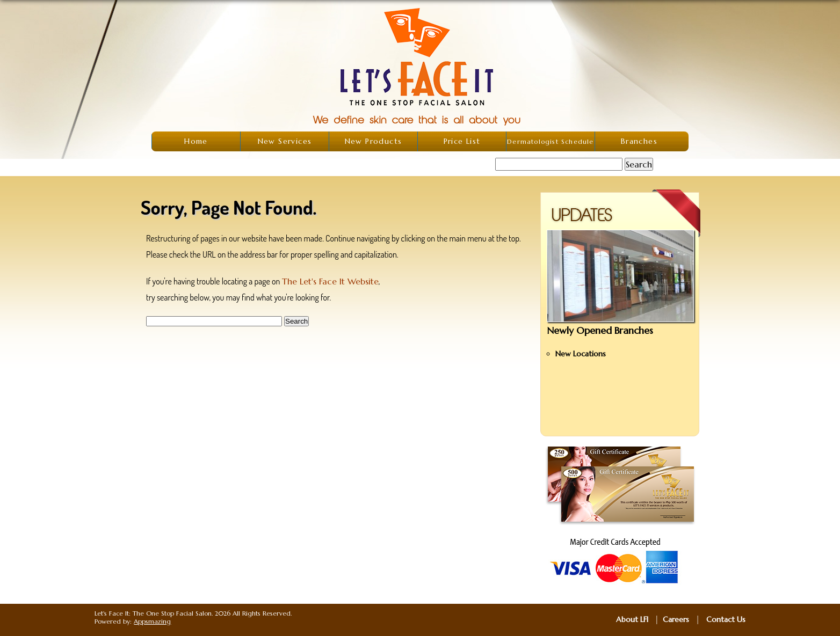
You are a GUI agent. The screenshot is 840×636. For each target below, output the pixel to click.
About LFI (632, 619)
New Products (374, 141)
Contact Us (726, 619)
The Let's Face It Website (330, 281)
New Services (285, 141)
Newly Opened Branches (600, 330)
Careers (676, 619)
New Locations (581, 354)
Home (196, 141)
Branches (639, 141)
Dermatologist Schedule (550, 141)
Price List (462, 141)
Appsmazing (152, 621)
